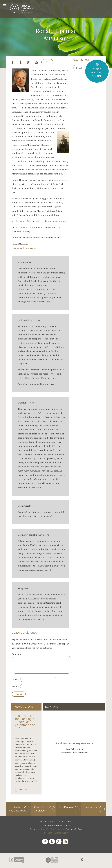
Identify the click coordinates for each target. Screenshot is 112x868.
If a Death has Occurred (17, 812)
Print (47, 62)
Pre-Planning (67, 810)
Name (15, 682)
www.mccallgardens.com (24, 248)
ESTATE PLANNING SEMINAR (97, 73)
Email (15, 689)
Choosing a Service (40, 812)
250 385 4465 (43, 832)
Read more (24, 792)
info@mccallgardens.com (56, 836)
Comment (17, 654)
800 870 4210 (57, 832)
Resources (91, 810)
